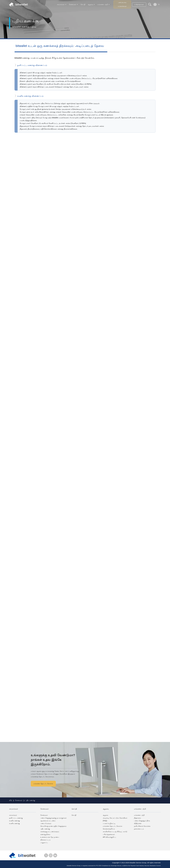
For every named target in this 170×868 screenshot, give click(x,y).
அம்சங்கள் (61, 4)
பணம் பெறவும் (46, 823)
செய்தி (83, 4)
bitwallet (18, 4)
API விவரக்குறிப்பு (109, 837)
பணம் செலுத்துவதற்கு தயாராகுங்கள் (54, 818)
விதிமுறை (138, 823)
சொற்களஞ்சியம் (109, 829)
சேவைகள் (73, 4)
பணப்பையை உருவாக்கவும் (122, 4)
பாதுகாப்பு (44, 843)
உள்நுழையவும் (139, 4)
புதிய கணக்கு (45, 829)
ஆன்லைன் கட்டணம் (48, 821)
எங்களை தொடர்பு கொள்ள (49, 784)
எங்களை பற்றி (103, 4)
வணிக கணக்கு (14, 821)
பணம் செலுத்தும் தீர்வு (142, 821)
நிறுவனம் (138, 818)
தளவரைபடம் (139, 829)
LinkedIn (55, 855)
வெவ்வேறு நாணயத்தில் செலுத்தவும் (53, 826)
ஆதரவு (90, 4)
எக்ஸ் (46, 855)
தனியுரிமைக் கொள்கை (142, 826)
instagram (51, 855)
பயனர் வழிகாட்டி (109, 823)
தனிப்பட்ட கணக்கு (16, 818)
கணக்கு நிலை (45, 834)
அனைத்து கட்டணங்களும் (50, 832)
